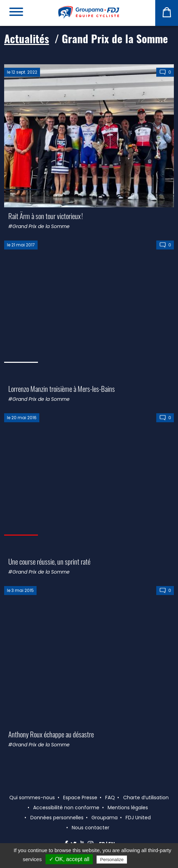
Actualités (27, 38)
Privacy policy (145, 859)
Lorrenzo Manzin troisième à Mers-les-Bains (62, 389)
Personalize (112, 860)
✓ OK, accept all (69, 859)
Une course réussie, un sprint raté (49, 561)
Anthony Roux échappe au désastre (51, 734)
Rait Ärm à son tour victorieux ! (46, 216)
